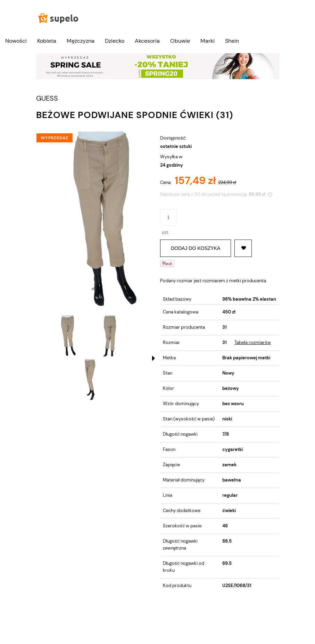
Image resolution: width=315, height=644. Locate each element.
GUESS (47, 98)
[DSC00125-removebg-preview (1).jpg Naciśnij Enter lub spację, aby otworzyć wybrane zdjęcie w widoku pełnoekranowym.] (96, 221)
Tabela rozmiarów (253, 342)
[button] (154, 358)
